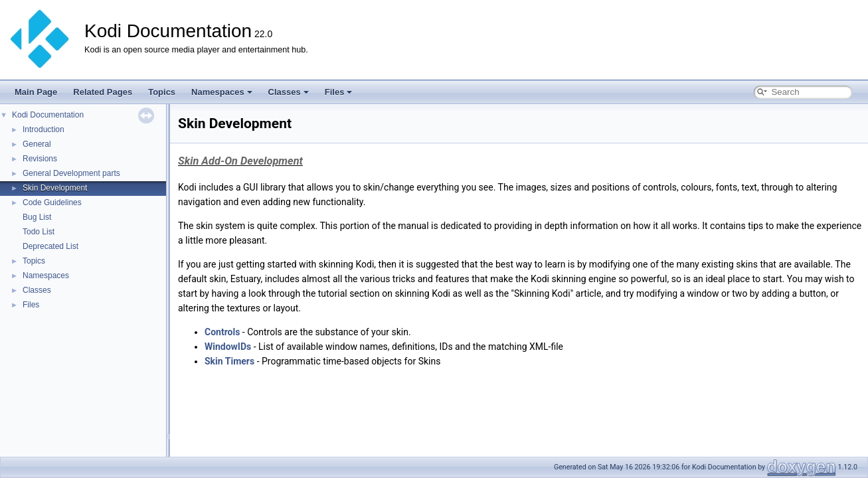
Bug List (37, 217)
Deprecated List (50, 246)
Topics (162, 92)
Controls (222, 332)
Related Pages (103, 92)
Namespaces (222, 92)
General (37, 144)
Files (339, 92)
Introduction (43, 129)
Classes (289, 92)
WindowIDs (228, 347)
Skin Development (55, 188)
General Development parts (71, 173)
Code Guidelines (52, 202)
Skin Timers (229, 361)
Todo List (39, 232)
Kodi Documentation (48, 115)
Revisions (40, 159)
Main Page (36, 92)
